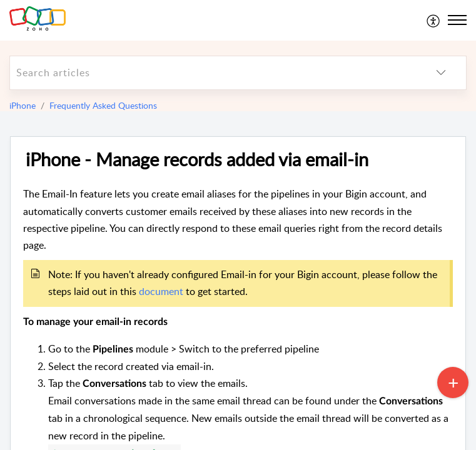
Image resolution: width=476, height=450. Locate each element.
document (161, 291)
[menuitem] (434, 20)
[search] (213, 73)
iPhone (23, 105)
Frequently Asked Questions (103, 105)
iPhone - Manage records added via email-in (197, 160)
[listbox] (441, 73)
